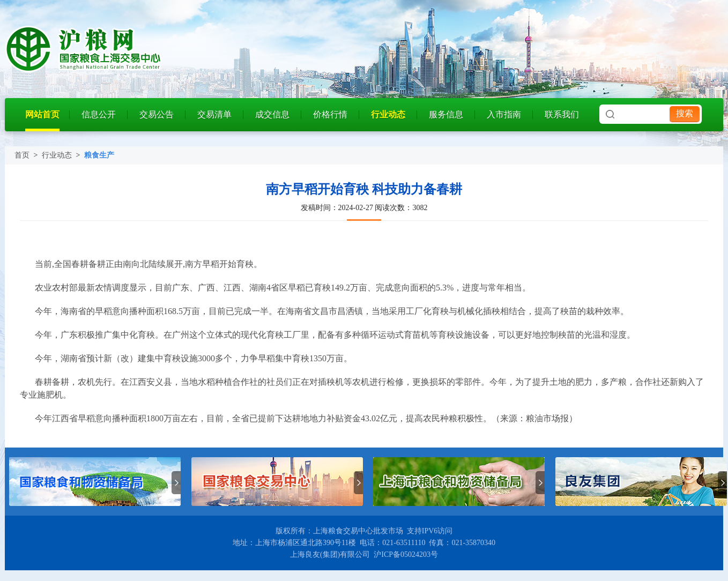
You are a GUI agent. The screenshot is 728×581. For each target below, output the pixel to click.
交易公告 (157, 114)
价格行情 (330, 114)
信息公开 (99, 114)
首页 (22, 155)
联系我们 (562, 114)
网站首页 (42, 114)
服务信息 (446, 114)
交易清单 (214, 114)
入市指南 (504, 114)
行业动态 (388, 114)
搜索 (685, 113)
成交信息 (272, 114)
